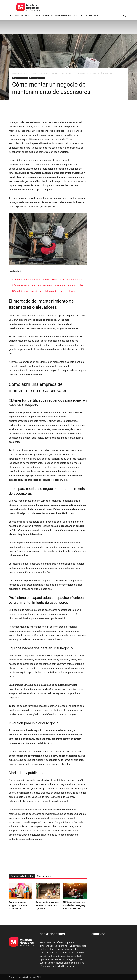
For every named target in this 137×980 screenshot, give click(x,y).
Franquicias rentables (66, 16)
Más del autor (44, 876)
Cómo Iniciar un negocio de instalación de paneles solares (43, 291)
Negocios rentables (21, 16)
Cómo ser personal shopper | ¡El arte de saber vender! (18, 905)
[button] (124, 16)
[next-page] (16, 915)
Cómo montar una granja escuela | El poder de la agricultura (47, 905)
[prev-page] (11, 915)
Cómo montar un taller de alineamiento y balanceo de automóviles (48, 285)
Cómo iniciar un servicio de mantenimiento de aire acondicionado (47, 280)
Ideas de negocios (89, 16)
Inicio (15, 73)
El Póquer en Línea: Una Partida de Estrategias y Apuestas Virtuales (74, 905)
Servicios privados (48, 73)
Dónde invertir (44, 16)
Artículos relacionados (22, 876)
